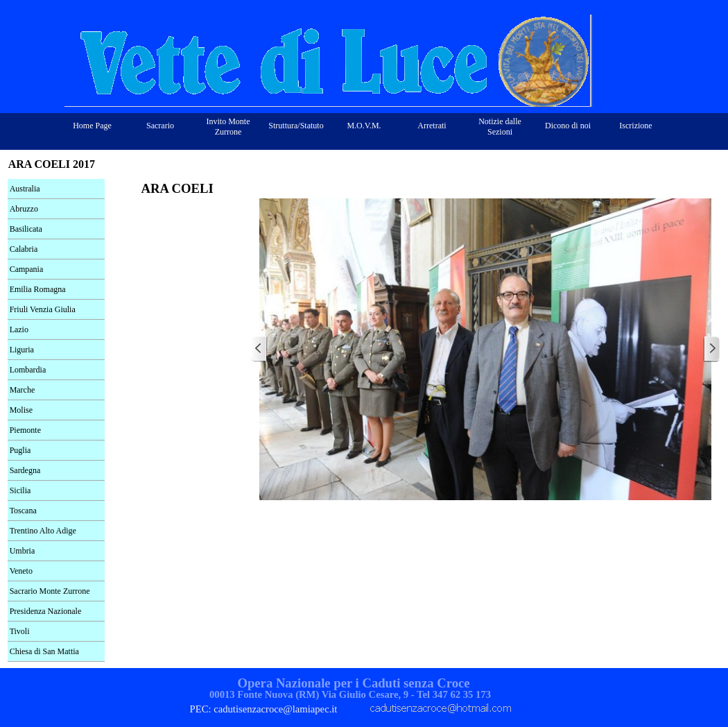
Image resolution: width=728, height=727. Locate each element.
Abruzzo (24, 209)
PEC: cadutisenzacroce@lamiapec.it (264, 709)
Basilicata (26, 229)
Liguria (22, 350)
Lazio (19, 330)
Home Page (92, 126)
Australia (25, 189)
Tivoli (20, 631)
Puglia (20, 450)
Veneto (21, 571)
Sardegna (25, 470)
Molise (21, 410)
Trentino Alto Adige (43, 531)
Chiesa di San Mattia (44, 651)
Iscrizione (635, 126)
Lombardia (28, 370)
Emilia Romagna (38, 289)
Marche (23, 390)
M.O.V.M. (364, 126)
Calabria (24, 249)
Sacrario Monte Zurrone (50, 591)
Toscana (23, 511)
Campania (27, 269)
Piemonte (25, 430)
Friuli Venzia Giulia (43, 309)
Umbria (23, 551)
